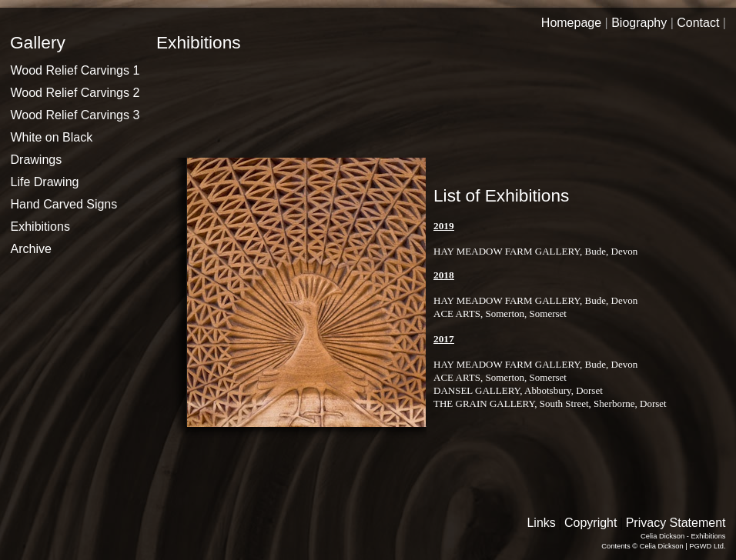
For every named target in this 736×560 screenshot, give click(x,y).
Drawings (37, 160)
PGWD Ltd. (707, 546)
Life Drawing (45, 182)
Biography (639, 23)
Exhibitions (40, 227)
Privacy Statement (676, 523)
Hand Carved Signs (64, 204)
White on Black (52, 137)
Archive (31, 249)
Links (541, 523)
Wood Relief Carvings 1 (75, 70)
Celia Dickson (662, 546)
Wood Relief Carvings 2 (75, 93)
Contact (698, 23)
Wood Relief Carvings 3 (75, 115)
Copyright (590, 523)
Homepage (571, 23)
